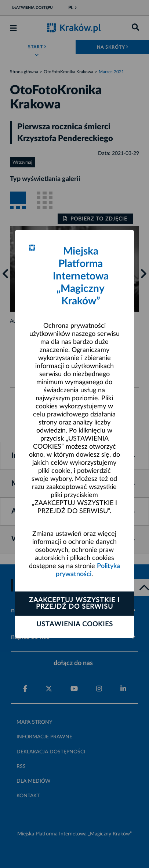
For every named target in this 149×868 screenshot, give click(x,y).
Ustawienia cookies (75, 624)
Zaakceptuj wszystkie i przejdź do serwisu (74, 604)
